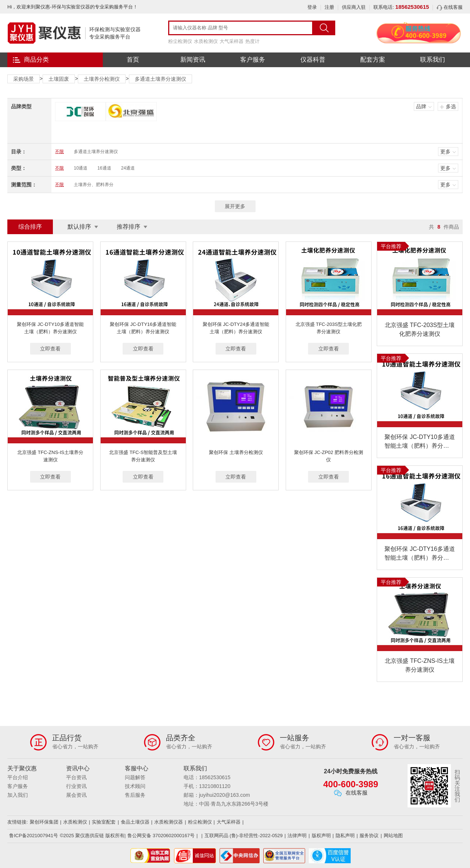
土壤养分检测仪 (102, 79)
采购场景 (23, 79)
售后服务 (135, 795)
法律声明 (297, 836)
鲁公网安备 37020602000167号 (161, 836)
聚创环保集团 (44, 822)
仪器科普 (313, 60)
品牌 (421, 106)
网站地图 (393, 836)
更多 (445, 152)
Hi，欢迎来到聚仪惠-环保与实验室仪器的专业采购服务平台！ (73, 7)
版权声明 (321, 836)
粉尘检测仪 (180, 41)
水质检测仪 (206, 41)
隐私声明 (345, 836)
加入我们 (18, 795)
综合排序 (30, 227)
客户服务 (253, 60)
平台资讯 (76, 777)
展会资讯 (76, 795)
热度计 (252, 41)
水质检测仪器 (169, 822)
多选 (451, 106)
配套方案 (373, 60)
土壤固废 (59, 79)
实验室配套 (104, 822)
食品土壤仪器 (135, 822)
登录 (312, 7)
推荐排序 (129, 227)
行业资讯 (76, 786)
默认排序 (79, 227)
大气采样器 (232, 41)
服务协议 (369, 836)
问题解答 (135, 777)
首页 (133, 60)
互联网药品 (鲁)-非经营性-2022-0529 (244, 836)
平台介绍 (18, 777)
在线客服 (450, 7)
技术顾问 (135, 786)
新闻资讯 (193, 60)
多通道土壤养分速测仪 (160, 79)
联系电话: (401, 7)
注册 (329, 7)
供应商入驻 (354, 7)
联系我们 (433, 60)
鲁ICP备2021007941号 (34, 836)
